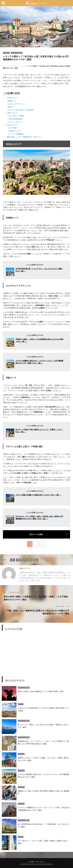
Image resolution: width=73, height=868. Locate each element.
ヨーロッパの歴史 (17, 53)
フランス (21, 804)
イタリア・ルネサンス (15, 122)
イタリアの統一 (13, 128)
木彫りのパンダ (25, 568)
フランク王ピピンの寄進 (16, 116)
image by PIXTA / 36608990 (63, 196)
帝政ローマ (11, 107)
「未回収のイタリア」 (15, 131)
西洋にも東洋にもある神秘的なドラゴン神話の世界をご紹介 (41, 691)
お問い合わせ (40, 862)
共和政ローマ (12, 101)
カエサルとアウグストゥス (16, 104)
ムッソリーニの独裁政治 (16, 134)
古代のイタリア (12, 98)
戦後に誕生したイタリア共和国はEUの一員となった (24, 137)
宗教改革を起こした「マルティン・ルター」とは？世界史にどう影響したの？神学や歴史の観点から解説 (43, 742)
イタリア (6, 53)
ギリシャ (21, 787)
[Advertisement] (36, 655)
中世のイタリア (12, 113)
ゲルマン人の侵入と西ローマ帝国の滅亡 (21, 110)
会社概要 (31, 862)
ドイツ (21, 704)
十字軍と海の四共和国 (15, 119)
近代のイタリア (12, 125)
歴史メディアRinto (9, 66)
